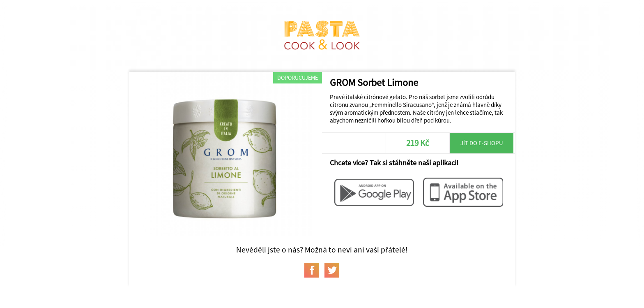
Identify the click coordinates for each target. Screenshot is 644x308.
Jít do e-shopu (482, 143)
